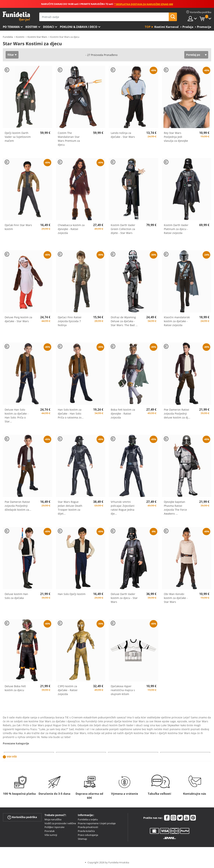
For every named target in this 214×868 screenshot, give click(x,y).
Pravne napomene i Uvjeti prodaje (97, 823)
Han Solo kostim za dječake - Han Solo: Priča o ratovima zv (71, 414)
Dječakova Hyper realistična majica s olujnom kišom (123, 690)
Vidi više (12, 757)
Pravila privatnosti (88, 827)
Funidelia (8, 37)
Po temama (11, 27)
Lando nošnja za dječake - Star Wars (123, 135)
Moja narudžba (53, 819)
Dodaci (49, 27)
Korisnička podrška (22, 817)
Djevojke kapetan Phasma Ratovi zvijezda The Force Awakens (175, 508)
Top (148, 27)
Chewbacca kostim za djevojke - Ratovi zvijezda (71, 229)
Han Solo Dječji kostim (72, 594)
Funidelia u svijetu (88, 819)
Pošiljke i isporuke (54, 827)
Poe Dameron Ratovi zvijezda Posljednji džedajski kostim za (18, 506)
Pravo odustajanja (88, 835)
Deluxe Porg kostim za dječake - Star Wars (18, 319)
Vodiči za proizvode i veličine (60, 823)
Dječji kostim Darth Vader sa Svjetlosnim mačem (18, 137)
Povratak (50, 831)
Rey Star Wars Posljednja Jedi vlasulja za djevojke (176, 137)
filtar (11, 55)
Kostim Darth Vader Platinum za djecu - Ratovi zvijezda (176, 229)
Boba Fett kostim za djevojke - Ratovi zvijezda (123, 414)
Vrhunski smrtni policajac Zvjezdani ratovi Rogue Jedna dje (123, 508)
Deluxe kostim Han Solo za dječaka (16, 596)
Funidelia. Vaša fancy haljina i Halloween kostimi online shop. (16, 17)
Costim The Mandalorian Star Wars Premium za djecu (69, 139)
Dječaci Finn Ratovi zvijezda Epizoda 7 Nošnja (70, 321)
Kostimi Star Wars (37, 37)
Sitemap (82, 839)
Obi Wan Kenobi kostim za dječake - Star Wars (176, 598)
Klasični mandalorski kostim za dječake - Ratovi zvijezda (177, 321)
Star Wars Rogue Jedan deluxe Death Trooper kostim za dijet (70, 508)
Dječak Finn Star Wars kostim (18, 227)
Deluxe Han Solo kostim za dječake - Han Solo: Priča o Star (17, 415)
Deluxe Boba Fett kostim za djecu (15, 688)
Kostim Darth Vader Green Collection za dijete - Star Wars (123, 229)
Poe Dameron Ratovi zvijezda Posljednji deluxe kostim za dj (177, 414)
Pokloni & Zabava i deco (79, 27)
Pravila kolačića (86, 831)
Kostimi (31, 27)
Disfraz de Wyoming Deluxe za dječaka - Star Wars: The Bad (124, 321)
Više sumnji (51, 835)
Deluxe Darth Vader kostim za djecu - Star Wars (124, 598)
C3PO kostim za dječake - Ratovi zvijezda (68, 690)
